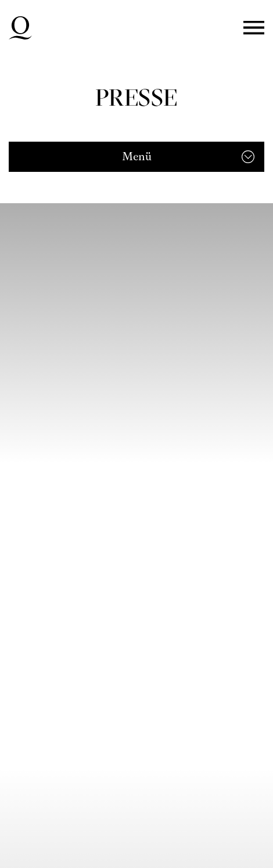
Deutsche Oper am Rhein (20, 28)
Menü (254, 28)
